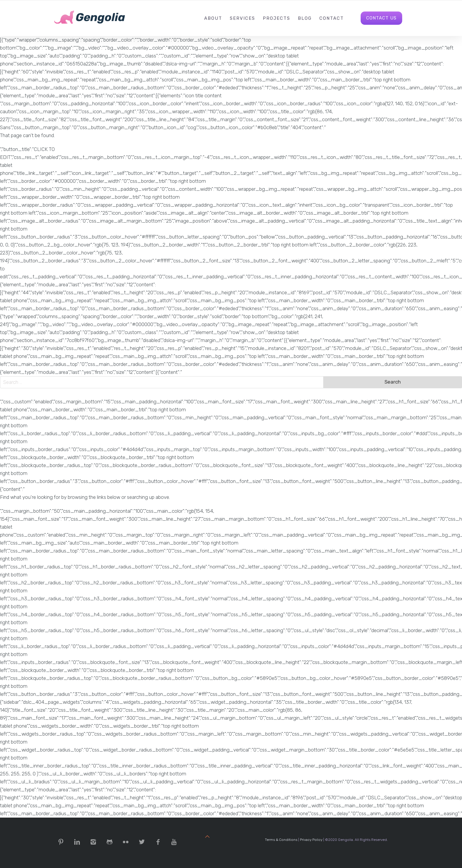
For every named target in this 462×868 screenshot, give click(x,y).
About (213, 18)
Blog (305, 18)
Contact (332, 18)
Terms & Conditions (281, 840)
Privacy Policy (311, 840)
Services (242, 18)
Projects (277, 18)
